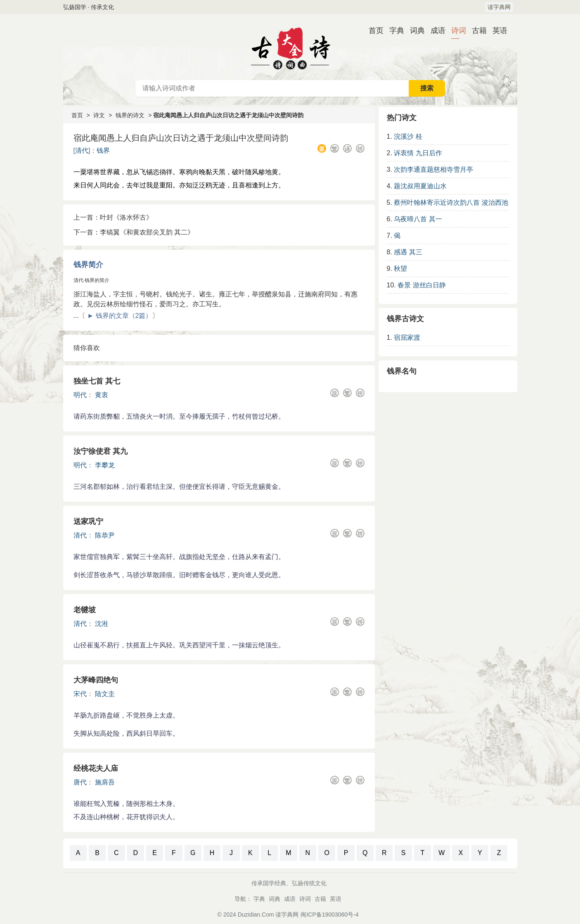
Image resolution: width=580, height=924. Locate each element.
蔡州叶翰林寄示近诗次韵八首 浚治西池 (451, 203)
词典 (414, 31)
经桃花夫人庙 (96, 768)
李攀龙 (105, 465)
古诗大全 (290, 47)
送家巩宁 (88, 521)
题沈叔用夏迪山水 (420, 186)
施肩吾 (105, 782)
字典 (393, 31)
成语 (435, 31)
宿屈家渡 (407, 338)
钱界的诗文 (130, 115)
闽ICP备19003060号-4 (329, 915)
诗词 (455, 31)
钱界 (103, 150)
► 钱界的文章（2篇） (120, 316)
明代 (80, 395)
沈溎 (102, 624)
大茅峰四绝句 (96, 680)
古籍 (476, 31)
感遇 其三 (408, 252)
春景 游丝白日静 (421, 285)
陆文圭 (105, 694)
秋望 (400, 269)
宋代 (80, 694)
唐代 (80, 782)
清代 (82, 150)
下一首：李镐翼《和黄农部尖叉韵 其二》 (134, 232)
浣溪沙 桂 (408, 136)
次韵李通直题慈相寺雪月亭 (433, 169)
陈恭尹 (105, 535)
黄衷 (102, 395)
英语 (497, 31)
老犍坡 (85, 610)
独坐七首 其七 (97, 381)
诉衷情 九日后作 (418, 153)
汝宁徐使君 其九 (101, 451)
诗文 (99, 115)
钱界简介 (88, 265)
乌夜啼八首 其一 (418, 219)
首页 (373, 31)
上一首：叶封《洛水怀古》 (113, 217)
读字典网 (499, 7)
